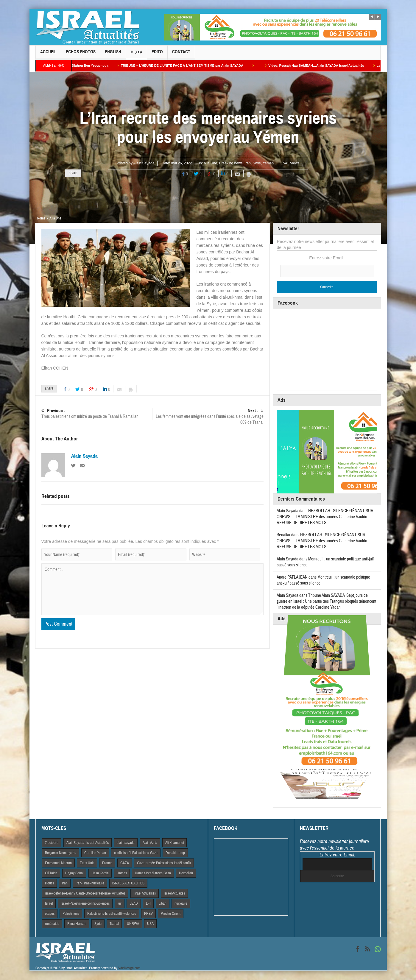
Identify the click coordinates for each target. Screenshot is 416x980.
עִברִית (136, 54)
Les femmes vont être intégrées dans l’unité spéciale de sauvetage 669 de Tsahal (208, 416)
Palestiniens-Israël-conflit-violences (112, 914)
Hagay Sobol (74, 873)
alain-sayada (126, 843)
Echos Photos (81, 54)
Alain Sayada (144, 163)
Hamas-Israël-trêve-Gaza (153, 873)
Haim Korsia (100, 873)
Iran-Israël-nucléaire (90, 883)
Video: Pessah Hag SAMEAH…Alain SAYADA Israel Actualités (328, 66)
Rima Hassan (77, 924)
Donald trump (175, 853)
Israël (49, 903)
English (113, 54)
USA (150, 924)
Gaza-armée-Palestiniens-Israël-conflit (164, 863)
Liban (163, 903)
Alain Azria (150, 843)
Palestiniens (71, 914)
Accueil (48, 54)
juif (120, 903)
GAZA (125, 863)
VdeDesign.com (129, 968)
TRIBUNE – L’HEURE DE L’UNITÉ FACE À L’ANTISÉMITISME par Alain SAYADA (194, 66)
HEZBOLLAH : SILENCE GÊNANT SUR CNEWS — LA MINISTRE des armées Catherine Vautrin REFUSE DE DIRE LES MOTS (325, 517)
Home (41, 218)
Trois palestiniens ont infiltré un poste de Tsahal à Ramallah (97, 413)
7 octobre (52, 843)
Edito (157, 54)
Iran (248, 163)
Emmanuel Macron (58, 863)
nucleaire (181, 903)
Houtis (49, 883)
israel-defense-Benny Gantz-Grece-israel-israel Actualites (85, 893)
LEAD (134, 903)
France (107, 863)
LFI (148, 903)
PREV (148, 914)
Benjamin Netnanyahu (61, 853)
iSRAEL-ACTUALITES (128, 883)
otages (50, 914)
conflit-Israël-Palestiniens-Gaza (136, 853)
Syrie (257, 163)
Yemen (268, 163)
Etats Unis (87, 863)
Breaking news (231, 163)
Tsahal (114, 924)
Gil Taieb (51, 873)
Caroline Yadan (95, 853)
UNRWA (133, 924)
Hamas (122, 873)
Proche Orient (171, 914)
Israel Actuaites (174, 893)
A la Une (210, 163)
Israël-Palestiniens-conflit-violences (85, 903)
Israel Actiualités (145, 893)
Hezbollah (186, 873)
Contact (181, 54)
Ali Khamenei (174, 843)
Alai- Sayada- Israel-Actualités (88, 843)
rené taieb (52, 924)
